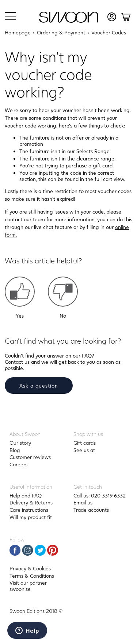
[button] (20, 292)
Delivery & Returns (31, 502)
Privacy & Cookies (30, 568)
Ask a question (39, 386)
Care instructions (29, 510)
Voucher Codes (109, 32)
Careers (18, 464)
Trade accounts (91, 510)
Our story (20, 443)
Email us (83, 502)
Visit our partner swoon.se (28, 586)
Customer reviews (30, 457)
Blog (15, 450)
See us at (84, 450)
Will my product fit (31, 517)
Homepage (18, 32)
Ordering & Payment (61, 32)
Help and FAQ (26, 495)
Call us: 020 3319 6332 (100, 495)
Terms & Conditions (32, 576)
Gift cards (85, 443)
